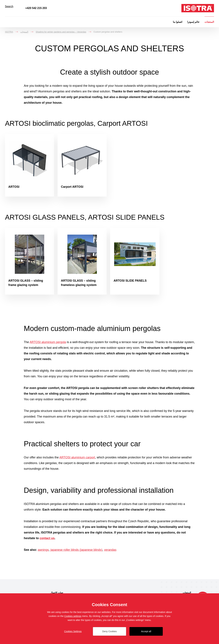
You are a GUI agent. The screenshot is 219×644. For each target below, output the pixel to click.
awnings (43, 551)
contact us (47, 540)
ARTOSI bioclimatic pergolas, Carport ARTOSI (80, 123)
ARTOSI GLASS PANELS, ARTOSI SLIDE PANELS (89, 218)
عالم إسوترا (193, 22)
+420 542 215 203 (36, 8)
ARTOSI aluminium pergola (48, 344)
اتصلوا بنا (178, 22)
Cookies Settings (73, 631)
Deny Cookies (109, 631)
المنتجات (209, 22)
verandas (110, 551)
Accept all (146, 631)
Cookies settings (73, 616)
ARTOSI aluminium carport (77, 459)
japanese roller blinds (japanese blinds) (76, 551)
